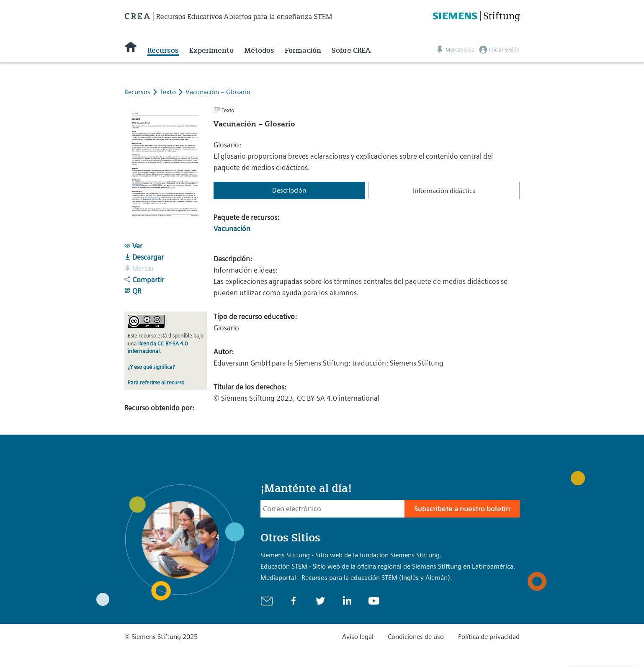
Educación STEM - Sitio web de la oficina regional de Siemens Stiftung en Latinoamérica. (388, 566)
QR (133, 291)
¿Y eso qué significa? (151, 367)
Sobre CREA (351, 50)
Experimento (211, 50)
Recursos (163, 50)
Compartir (144, 280)
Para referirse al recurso (156, 382)
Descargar (144, 257)
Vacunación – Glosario (218, 92)
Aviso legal (358, 637)
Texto (169, 92)
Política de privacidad (489, 637)
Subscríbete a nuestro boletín (462, 509)
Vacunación (232, 229)
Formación (303, 50)
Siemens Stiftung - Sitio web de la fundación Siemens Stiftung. (351, 555)
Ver (133, 246)
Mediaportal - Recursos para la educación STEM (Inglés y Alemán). (356, 578)
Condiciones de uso (416, 637)
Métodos (259, 50)
